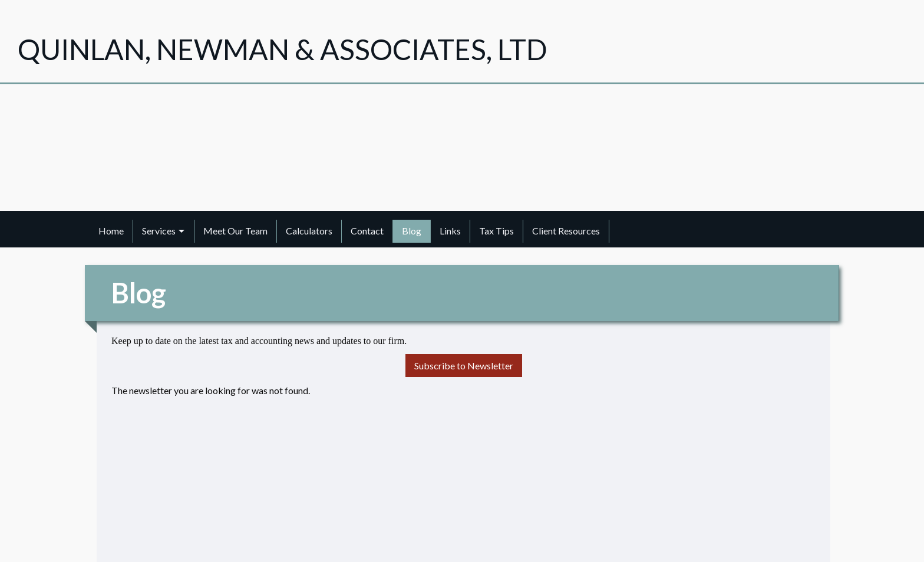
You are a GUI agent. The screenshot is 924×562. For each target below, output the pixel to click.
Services (159, 231)
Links (450, 231)
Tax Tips (496, 231)
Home (111, 231)
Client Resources (566, 231)
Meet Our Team (235, 231)
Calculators (309, 231)
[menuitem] (111, 231)
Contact (367, 231)
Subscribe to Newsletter (464, 366)
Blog (412, 231)
